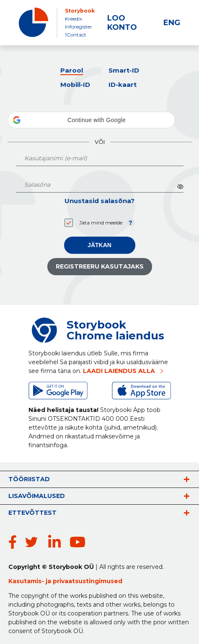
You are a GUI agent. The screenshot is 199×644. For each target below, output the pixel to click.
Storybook (80, 11)
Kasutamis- (27, 581)
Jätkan (99, 245)
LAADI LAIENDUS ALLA (119, 371)
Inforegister (79, 27)
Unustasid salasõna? (99, 201)
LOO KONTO (122, 23)
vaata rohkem (186, 479)
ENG (172, 23)
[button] (91, 120)
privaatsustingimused (88, 581)
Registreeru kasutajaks (100, 266)
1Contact (76, 35)
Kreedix (74, 19)
